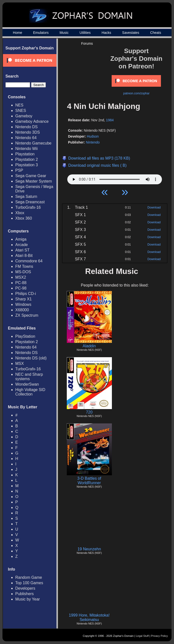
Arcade (22, 245)
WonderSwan (27, 384)
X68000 (22, 310)
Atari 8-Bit (24, 256)
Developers (25, 588)
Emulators (41, 33)
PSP (19, 170)
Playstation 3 (27, 165)
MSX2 (21, 277)
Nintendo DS (26, 127)
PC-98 (21, 288)
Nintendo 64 (26, 138)
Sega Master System (34, 181)
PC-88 (21, 283)
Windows (23, 304)
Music (64, 33)
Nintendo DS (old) (31, 358)
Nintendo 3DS (28, 132)
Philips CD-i (26, 294)
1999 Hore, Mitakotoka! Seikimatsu (89, 617)
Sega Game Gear (31, 176)
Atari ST (22, 250)
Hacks (106, 33)
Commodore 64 (29, 261)
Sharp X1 (24, 299)
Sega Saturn (26, 197)
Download (154, 208)
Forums (87, 43)
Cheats (156, 33)
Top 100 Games (29, 583)
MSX (20, 364)
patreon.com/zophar (136, 93)
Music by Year (28, 599)
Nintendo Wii (26, 149)
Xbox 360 (24, 218)
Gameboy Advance (32, 121)
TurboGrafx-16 (28, 207)
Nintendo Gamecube (33, 143)
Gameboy (24, 116)
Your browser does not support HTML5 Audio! (115, 178)
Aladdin (89, 346)
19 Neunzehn (89, 549)
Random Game (29, 577)
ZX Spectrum (27, 315)
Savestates (131, 33)
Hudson (93, 136)
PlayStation (25, 336)
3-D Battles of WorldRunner (89, 481)
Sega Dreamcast (30, 202)
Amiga (21, 239)
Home (17, 33)
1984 (110, 120)
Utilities (85, 33)
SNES (21, 111)
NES (19, 105)
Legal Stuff (142, 636)
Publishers (25, 594)
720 (89, 412)
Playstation (25, 154)
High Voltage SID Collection (30, 392)
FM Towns (24, 266)
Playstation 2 (27, 159)
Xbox (20, 213)
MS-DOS (23, 272)
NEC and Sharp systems (29, 377)
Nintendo (93, 142)
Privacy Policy (159, 636)
